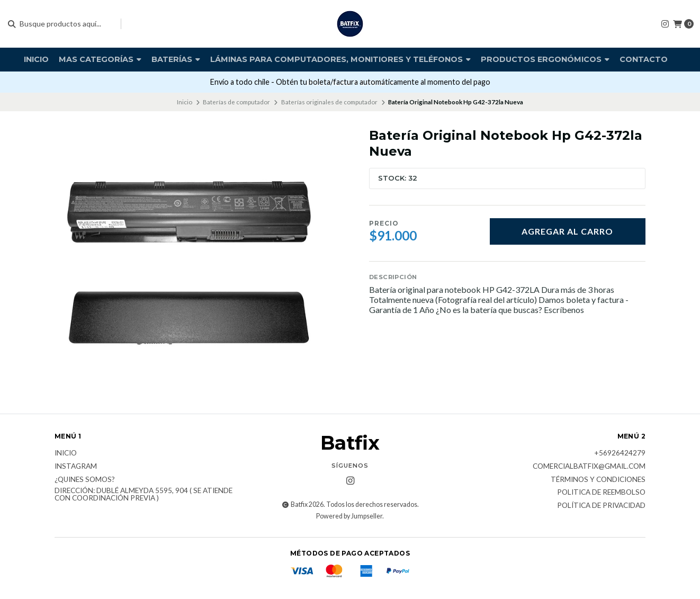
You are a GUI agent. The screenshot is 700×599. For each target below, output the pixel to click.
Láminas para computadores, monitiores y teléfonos (340, 59)
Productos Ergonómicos (545, 59)
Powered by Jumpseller (349, 516)
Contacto (644, 59)
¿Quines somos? (85, 480)
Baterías (176, 59)
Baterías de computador (236, 102)
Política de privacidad (601, 506)
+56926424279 (620, 453)
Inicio (36, 59)
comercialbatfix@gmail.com (589, 467)
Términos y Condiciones (598, 480)
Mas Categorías (100, 59)
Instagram (76, 467)
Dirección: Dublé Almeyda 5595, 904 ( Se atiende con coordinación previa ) (143, 494)
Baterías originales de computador (329, 102)
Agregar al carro (567, 231)
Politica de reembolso (601, 493)
